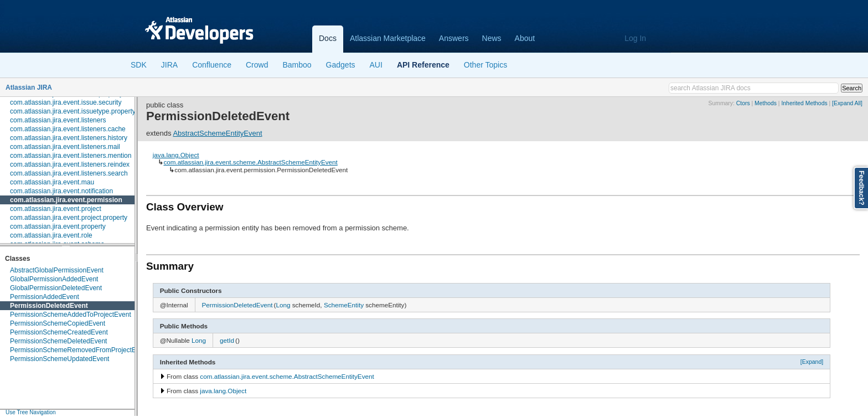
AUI (376, 65)
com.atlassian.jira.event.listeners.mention (71, 156)
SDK (139, 65)
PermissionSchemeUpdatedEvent (60, 359)
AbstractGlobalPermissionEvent (57, 270)
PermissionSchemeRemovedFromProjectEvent (79, 350)
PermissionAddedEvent (45, 297)
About (525, 38)
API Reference (423, 65)
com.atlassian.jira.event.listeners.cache (68, 129)
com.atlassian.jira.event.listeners (58, 120)
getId (227, 340)
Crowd (257, 65)
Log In (635, 38)
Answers (454, 38)
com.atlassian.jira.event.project (56, 209)
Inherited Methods (804, 103)
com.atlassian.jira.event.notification (61, 191)
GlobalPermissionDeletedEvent (56, 288)
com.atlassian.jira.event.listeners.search (69, 173)
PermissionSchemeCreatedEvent (59, 332)
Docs (328, 38)
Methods (766, 103)
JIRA (169, 65)
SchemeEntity (344, 305)
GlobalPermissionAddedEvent (54, 279)
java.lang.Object (176, 155)
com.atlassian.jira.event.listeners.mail (65, 147)
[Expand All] (847, 103)
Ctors (743, 103)
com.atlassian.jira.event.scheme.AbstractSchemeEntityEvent (250, 162)
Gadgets (341, 65)
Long (283, 305)
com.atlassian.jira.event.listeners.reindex (70, 164)
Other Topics (485, 65)
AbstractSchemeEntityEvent (217, 133)
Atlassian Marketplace (388, 38)
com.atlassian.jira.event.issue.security (66, 102)
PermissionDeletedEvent (49, 306)
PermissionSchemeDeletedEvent (58, 341)
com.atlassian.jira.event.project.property (69, 218)
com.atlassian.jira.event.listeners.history (69, 138)
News (492, 38)
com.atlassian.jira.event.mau (52, 182)
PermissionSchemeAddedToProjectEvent (71, 315)
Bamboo (297, 65)
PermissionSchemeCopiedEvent (58, 323)
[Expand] (812, 362)
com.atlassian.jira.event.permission (66, 200)
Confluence (212, 65)
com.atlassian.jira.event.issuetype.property (73, 111)
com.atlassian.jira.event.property (58, 226)
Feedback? (861, 188)
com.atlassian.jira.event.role (51, 235)
